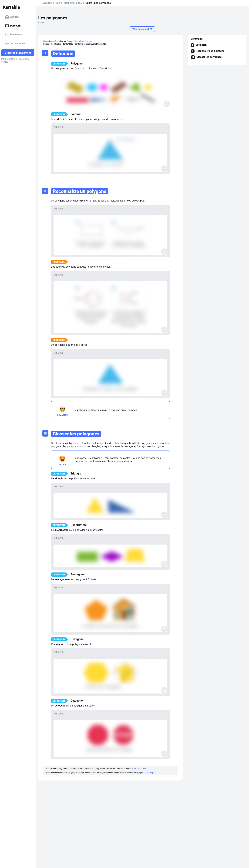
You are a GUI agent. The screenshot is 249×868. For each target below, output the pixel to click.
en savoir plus (140, 769)
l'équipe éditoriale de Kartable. (80, 41)
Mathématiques (73, 3)
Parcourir (13, 26)
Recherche (14, 35)
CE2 (58, 3)
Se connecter (15, 44)
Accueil (12, 17)
